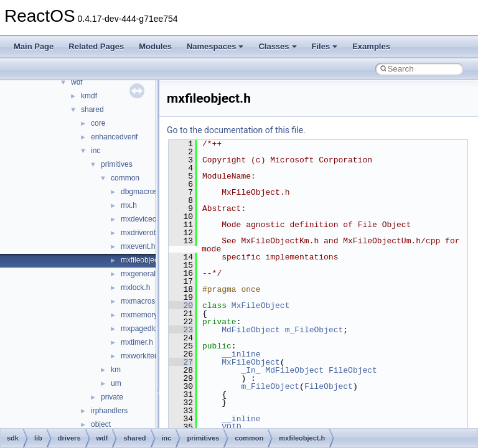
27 (181, 362)
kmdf (89, 96)
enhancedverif (114, 137)
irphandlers (109, 411)
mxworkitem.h (144, 356)
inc (96, 151)
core (98, 123)
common (125, 178)
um (116, 383)
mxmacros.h (141, 301)
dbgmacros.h (142, 192)
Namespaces (215, 46)
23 (181, 330)
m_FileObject (314, 330)
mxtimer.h (137, 342)
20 (181, 306)
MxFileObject (261, 306)
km (116, 370)
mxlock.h (135, 287)
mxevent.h (138, 246)
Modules (155, 46)
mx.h (129, 205)
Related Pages (96, 46)
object (101, 424)
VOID (231, 427)
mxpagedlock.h (146, 329)
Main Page (34, 46)
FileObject (353, 370)
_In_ (251, 370)
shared (92, 110)
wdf (77, 82)
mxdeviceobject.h (150, 219)
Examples (371, 46)
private (112, 397)
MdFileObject (251, 330)
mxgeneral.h (141, 274)
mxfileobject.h (143, 260)
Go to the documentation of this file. (236, 130)
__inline (241, 354)
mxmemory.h (142, 315)
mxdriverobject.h (148, 233)
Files (325, 46)
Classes (277, 46)
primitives (117, 164)
